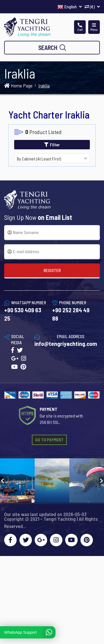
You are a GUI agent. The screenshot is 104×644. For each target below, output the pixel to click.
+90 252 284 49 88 (71, 314)
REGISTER (52, 270)
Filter (52, 144)
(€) (92, 7)
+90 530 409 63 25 (23, 314)
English (70, 7)
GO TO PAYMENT (49, 440)
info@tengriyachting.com (66, 344)
